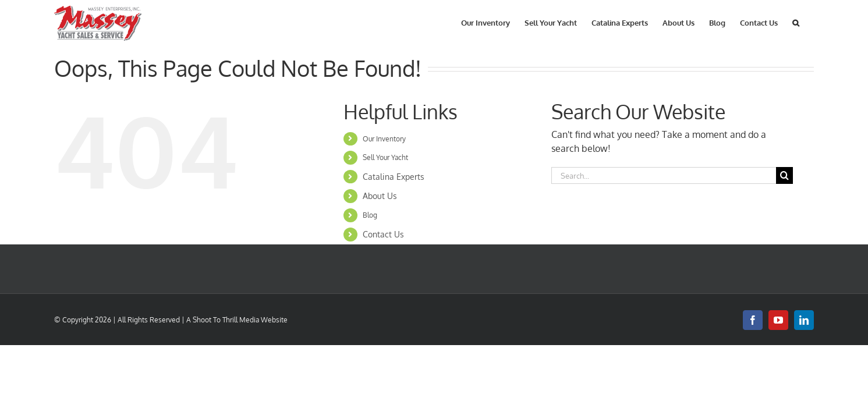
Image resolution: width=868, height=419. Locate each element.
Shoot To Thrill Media (226, 320)
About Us (380, 196)
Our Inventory (384, 139)
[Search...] (664, 175)
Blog (370, 215)
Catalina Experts (394, 177)
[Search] (784, 175)
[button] (810, 22)
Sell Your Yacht (385, 157)
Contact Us (383, 234)
